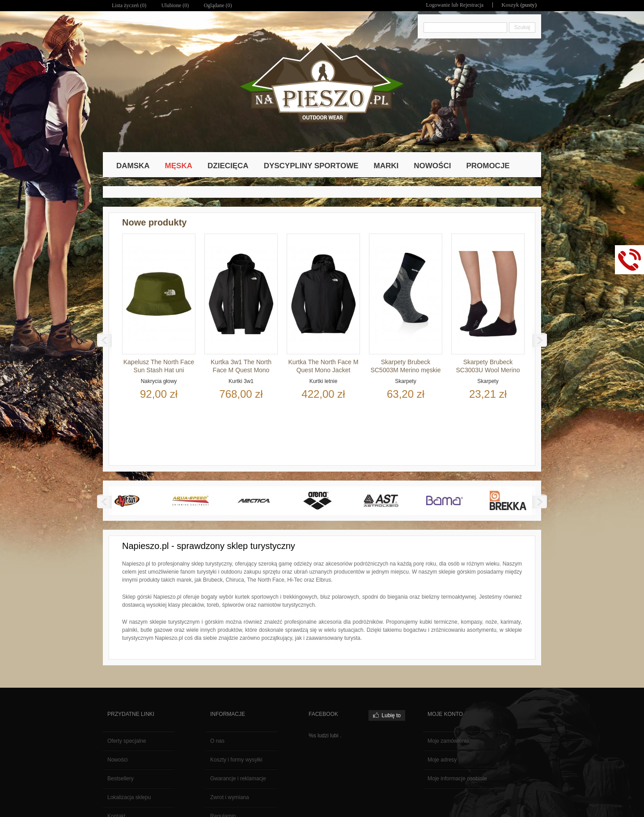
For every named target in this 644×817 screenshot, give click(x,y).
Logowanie (441, 5)
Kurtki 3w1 (241, 381)
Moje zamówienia (448, 683)
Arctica (254, 443)
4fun (127, 443)
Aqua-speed (191, 443)
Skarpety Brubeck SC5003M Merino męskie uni (405, 366)
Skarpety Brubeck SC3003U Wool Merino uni (488, 366)
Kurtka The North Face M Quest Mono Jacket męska (324, 366)
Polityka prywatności (235, 777)
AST (381, 443)
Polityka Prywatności (406, 800)
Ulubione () (175, 5)
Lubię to (391, 657)
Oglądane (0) (218, 5)
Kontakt (117, 758)
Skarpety (405, 381)
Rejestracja (474, 5)
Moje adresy (442, 702)
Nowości (117, 702)
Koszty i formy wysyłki (236, 702)
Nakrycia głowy (159, 381)
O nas (217, 683)
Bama (445, 443)
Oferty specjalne (127, 683)
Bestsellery (121, 720)
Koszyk (512, 5)
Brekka (508, 443)
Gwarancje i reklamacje (238, 720)
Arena (318, 443)
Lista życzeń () (129, 5)
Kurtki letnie (324, 381)
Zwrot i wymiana (230, 739)
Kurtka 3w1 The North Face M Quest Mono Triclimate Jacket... (241, 366)
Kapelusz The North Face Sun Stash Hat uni (159, 366)
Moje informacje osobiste (457, 720)
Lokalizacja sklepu (129, 739)
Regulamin (223, 758)
